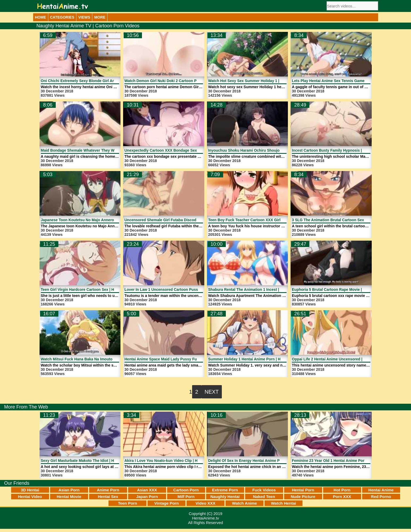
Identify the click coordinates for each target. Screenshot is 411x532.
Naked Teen (264, 497)
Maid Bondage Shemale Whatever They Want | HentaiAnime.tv (96, 150)
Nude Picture (303, 497)
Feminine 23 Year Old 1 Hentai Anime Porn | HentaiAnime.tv (344, 461)
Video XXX (205, 503)
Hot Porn (342, 490)
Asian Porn (69, 490)
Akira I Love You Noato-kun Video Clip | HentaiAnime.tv (173, 461)
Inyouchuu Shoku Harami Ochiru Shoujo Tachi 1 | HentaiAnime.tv (266, 150)
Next (212, 392)
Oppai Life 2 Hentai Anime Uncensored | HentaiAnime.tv (341, 359)
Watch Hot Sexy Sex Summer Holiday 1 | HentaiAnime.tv (258, 81)
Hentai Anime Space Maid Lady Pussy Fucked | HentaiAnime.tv (180, 359)
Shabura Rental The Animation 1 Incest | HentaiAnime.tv (258, 290)
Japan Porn (147, 497)
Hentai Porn (303, 490)
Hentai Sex (108, 497)
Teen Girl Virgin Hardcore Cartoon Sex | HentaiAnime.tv (90, 290)
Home (41, 17)
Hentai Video (30, 497)
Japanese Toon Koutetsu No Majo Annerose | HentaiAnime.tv (95, 220)
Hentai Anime (381, 490)
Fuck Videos (264, 490)
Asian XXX (147, 490)
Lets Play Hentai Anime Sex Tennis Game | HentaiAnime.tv (343, 81)
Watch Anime (245, 503)
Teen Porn (127, 503)
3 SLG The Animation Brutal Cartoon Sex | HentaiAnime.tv (343, 220)
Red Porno (381, 497)
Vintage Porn (166, 503)
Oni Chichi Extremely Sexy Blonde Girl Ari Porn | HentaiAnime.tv (98, 81)
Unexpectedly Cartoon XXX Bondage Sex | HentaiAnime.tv (176, 150)
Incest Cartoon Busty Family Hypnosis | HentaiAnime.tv (341, 150)
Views (84, 17)
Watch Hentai (283, 503)
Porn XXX (342, 497)
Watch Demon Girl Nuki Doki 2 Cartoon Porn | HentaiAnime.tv (179, 81)
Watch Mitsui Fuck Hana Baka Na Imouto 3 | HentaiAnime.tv (93, 359)
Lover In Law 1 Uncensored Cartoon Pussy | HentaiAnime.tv (177, 290)
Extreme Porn (225, 490)
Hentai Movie (69, 497)
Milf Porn (186, 497)
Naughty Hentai (225, 497)
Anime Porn (108, 490)
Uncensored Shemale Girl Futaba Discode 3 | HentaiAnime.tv (178, 220)
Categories (62, 17)
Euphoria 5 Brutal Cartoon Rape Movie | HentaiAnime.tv (341, 290)
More (100, 17)
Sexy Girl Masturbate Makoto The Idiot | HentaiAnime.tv (90, 461)
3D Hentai (30, 490)
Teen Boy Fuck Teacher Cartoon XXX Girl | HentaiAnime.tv (259, 220)
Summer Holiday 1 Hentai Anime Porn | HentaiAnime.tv (257, 359)
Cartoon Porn (186, 490)
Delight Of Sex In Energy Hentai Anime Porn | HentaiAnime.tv (262, 461)
